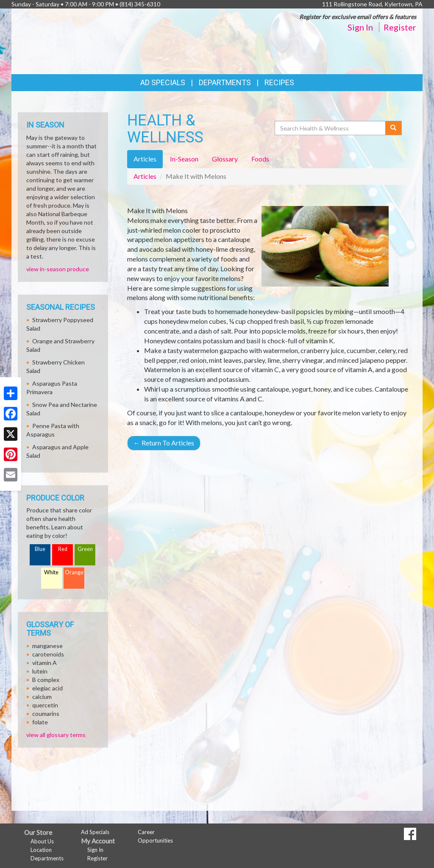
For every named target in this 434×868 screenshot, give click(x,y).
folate (40, 722)
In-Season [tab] (184, 159)
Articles (145, 176)
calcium (42, 697)
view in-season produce (58, 269)
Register (400, 27)
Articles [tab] (145, 159)
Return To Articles (164, 443)
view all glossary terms (56, 735)
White (51, 572)
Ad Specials (163, 82)
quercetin (45, 705)
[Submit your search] (394, 128)
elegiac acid (47, 688)
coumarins (46, 714)
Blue (40, 549)
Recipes (279, 82)
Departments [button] (225, 82)
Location (41, 850)
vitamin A (45, 663)
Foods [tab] (260, 159)
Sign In (360, 27)
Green (85, 549)
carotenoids (48, 654)
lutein (40, 671)
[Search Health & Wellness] (331, 128)
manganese (47, 646)
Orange (74, 572)
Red (63, 549)
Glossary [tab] (225, 159)
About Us (42, 841)
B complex (46, 680)
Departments (47, 858)
